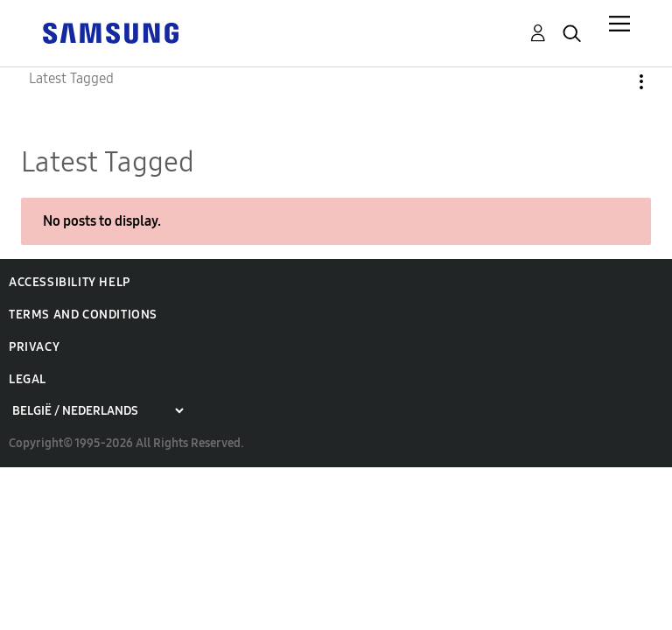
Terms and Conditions (83, 315)
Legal (28, 379)
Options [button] (612, 82)
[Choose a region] (98, 411)
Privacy (34, 347)
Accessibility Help (70, 282)
